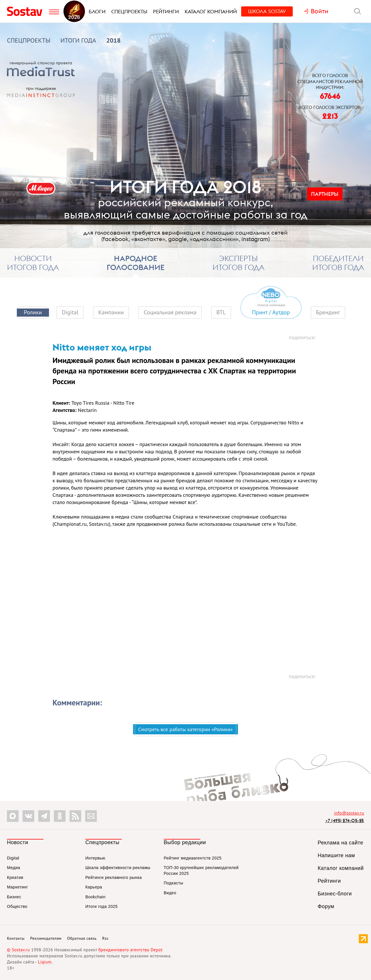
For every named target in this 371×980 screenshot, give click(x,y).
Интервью (95, 858)
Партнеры (325, 194)
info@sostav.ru (349, 813)
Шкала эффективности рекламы (118, 868)
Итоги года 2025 (101, 906)
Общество (17, 906)
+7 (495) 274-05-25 (345, 821)
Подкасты (173, 883)
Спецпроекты (29, 40)
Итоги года (78, 40)
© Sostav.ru (18, 950)
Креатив (15, 877)
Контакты (16, 938)
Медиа (14, 868)
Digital (13, 858)
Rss (105, 938)
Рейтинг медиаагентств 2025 (193, 858)
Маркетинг (18, 887)
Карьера (94, 887)
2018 (113, 40)
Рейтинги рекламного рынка (113, 877)
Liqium (45, 962)
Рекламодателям (46, 938)
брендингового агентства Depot (130, 950)
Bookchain (95, 897)
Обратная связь (82, 938)
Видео (170, 893)
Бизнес (14, 897)
